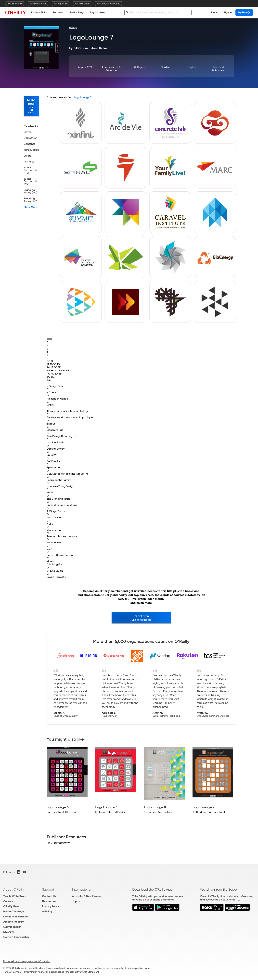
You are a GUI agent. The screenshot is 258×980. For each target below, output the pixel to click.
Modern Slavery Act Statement (83, 972)
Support (48, 889)
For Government (38, 4)
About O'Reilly (14, 889)
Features (58, 12)
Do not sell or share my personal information (27, 961)
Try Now (244, 12)
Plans (214, 12)
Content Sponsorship (16, 937)
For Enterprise (15, 4)
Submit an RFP (12, 927)
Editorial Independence (52, 972)
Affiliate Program (14, 922)
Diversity (9, 932)
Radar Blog (77, 12)
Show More (31, 207)
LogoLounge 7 (83, 97)
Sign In (228, 12)
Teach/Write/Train (15, 896)
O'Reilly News (11, 906)
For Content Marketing (108, 4)
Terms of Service (12, 972)
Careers (8, 901)
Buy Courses (97, 12)
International (82, 889)
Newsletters (49, 901)
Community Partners (16, 917)
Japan (76, 901)
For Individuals (82, 4)
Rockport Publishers (218, 69)
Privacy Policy (51, 906)
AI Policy (47, 911)
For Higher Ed (61, 4)
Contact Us (49, 896)
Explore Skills (39, 12)
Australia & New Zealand (87, 896)
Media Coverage (14, 911)
